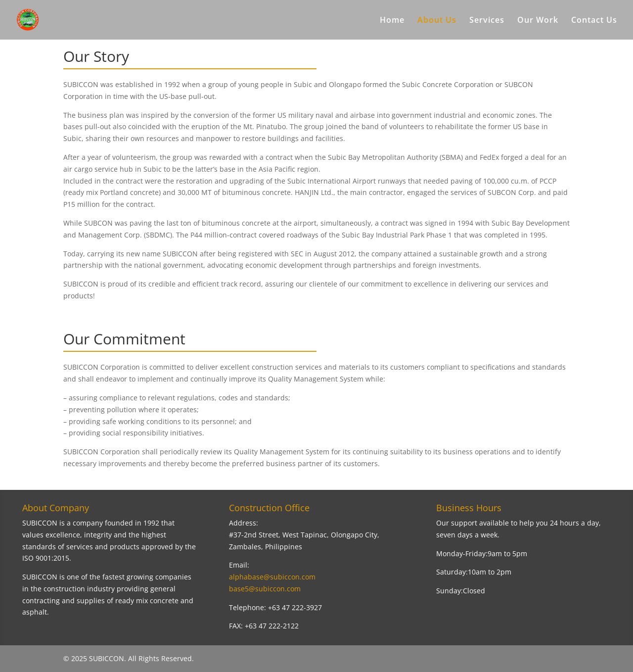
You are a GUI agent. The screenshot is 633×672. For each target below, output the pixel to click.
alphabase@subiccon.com (272, 577)
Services (487, 21)
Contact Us (594, 21)
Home (392, 21)
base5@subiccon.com (265, 589)
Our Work (538, 21)
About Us (437, 21)
